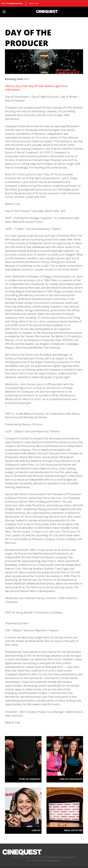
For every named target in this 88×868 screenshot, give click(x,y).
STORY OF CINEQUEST (30, 779)
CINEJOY (36, 830)
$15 (63, 211)
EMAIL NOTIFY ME (73, 830)
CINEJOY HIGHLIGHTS (71, 779)
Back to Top (12, 204)
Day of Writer (69, 97)
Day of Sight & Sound (45, 97)
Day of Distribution (17, 97)
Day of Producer (15, 100)
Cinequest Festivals (15, 3)
